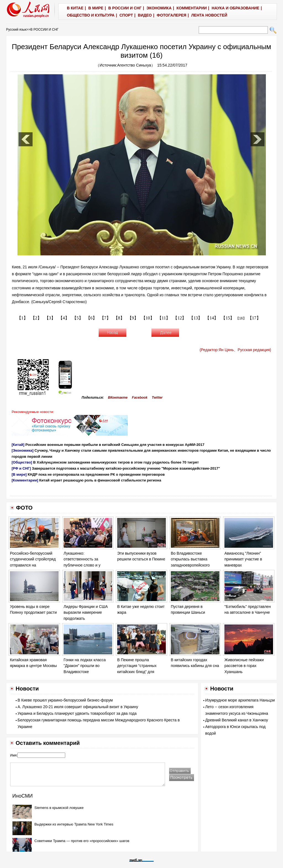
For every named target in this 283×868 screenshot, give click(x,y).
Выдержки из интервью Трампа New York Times (74, 824)
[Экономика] (23, 450)
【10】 (148, 318)
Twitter (157, 398)
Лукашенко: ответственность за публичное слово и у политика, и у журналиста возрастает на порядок (87, 565)
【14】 (212, 318)
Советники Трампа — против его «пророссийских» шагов (82, 841)
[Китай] (18, 445)
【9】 (133, 318)
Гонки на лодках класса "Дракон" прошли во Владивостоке (85, 666)
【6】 (91, 318)
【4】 (64, 318)
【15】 (228, 318)
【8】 (119, 318)
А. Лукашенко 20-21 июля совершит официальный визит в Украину (78, 707)
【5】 (78, 318)
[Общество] (22, 462)
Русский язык (16, 30)
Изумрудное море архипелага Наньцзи (240, 700)
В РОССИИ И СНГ (44, 30)
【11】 (164, 318)
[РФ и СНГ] (21, 468)
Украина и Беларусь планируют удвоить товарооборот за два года (77, 713)
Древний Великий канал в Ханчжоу (237, 720)
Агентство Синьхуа (134, 65)
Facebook (140, 398)
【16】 (241, 318)
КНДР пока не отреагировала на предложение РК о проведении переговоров (96, 474)
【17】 (254, 318)
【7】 (105, 318)
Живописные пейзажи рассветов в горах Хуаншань (244, 666)
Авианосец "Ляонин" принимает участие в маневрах (243, 559)
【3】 (50, 318)
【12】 (180, 318)
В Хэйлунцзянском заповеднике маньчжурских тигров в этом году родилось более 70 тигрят (116, 462)
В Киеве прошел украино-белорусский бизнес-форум (65, 700)
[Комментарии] (25, 480)
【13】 (196, 318)
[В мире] (19, 474)
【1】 (22, 318)
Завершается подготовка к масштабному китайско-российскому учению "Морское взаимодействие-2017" (126, 468)
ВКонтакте (118, 398)
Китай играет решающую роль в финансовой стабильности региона (100, 480)
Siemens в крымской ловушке (59, 808)
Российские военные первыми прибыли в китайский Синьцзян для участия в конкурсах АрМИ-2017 (115, 445)
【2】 (36, 318)
